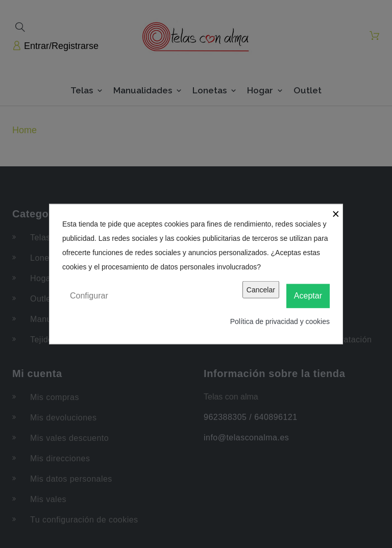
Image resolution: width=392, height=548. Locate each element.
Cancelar (261, 290)
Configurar (89, 296)
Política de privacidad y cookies (280, 321)
